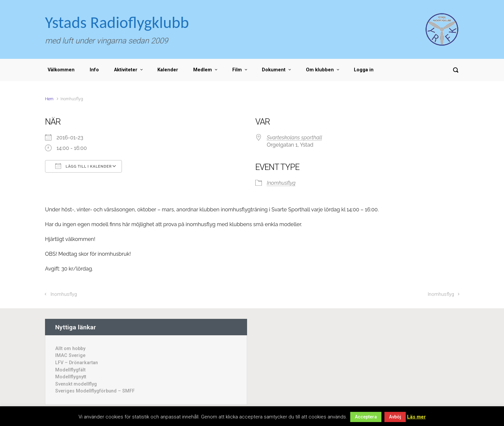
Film (237, 70)
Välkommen (61, 70)
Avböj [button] (395, 417)
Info (94, 70)
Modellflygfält (70, 370)
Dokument (274, 70)
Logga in (364, 70)
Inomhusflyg (281, 183)
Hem (49, 99)
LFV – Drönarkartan (77, 363)
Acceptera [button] (366, 417)
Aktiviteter (126, 70)
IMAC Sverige (70, 355)
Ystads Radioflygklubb (117, 22)
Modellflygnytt (71, 377)
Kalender (168, 70)
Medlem (203, 70)
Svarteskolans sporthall (295, 138)
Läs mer (416, 417)
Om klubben (320, 70)
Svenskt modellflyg (76, 384)
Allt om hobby (70, 349)
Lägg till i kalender (83, 166)
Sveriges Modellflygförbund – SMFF (95, 391)
